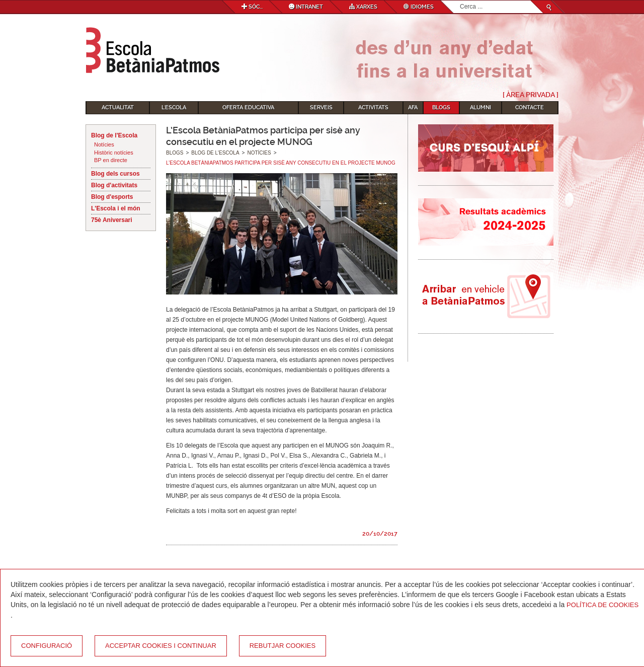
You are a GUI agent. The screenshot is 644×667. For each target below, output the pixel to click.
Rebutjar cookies (283, 646)
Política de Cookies (602, 605)
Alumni (480, 107)
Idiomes (419, 7)
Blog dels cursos (115, 174)
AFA (413, 107)
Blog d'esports (112, 197)
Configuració (47, 646)
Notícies (104, 144)
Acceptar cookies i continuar (161, 646)
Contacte (530, 107)
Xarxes (363, 7)
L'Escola (174, 107)
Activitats (373, 107)
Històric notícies (114, 153)
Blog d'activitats (114, 185)
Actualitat (118, 107)
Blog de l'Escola (114, 135)
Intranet (306, 7)
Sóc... (252, 7)
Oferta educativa (248, 107)
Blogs (441, 107)
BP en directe (111, 160)
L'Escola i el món (116, 208)
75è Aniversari (112, 220)
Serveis (321, 107)
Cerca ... (460, 1)
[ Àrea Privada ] (531, 95)
